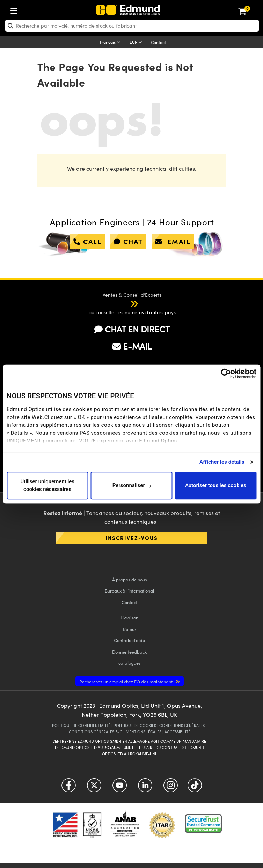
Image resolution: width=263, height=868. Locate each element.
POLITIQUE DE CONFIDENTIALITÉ (81, 725)
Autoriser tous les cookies (216, 485)
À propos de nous (130, 579)
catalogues (130, 663)
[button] (127, 303)
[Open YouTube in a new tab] (120, 788)
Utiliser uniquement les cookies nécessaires (47, 486)
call (87, 241)
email (173, 241)
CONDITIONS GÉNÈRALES (182, 725)
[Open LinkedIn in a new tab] (145, 788)
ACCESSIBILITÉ (177, 732)
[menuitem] (37, 9)
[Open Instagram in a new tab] (171, 788)
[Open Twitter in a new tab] (94, 788)
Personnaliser (132, 485)
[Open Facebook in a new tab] (69, 788)
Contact (158, 42)
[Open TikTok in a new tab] (195, 788)
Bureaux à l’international (129, 591)
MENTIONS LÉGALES (144, 732)
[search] (132, 26)
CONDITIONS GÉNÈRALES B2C (96, 732)
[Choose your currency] (137, 43)
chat (129, 241)
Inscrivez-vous (132, 538)
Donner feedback (129, 652)
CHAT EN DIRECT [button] (132, 329)
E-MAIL (132, 346)
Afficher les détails (222, 462)
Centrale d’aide (129, 640)
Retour (130, 629)
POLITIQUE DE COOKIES (135, 725)
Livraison (129, 617)
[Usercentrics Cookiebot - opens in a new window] (226, 374)
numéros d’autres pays (150, 312)
